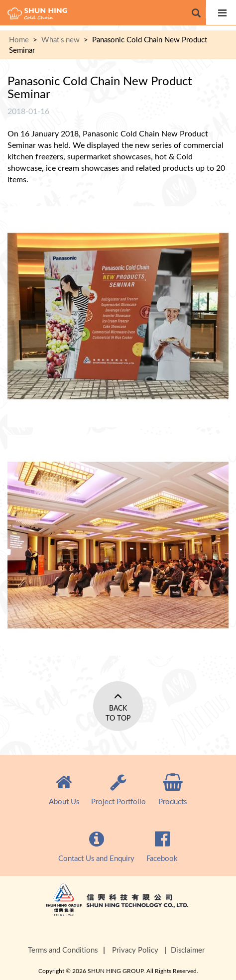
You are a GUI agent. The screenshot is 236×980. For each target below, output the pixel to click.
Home (19, 39)
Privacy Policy (135, 950)
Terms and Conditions (63, 950)
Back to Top (118, 713)
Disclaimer (188, 950)
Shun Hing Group (118, 908)
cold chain (37, 14)
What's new (60, 39)
